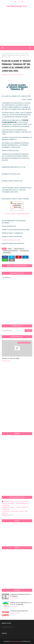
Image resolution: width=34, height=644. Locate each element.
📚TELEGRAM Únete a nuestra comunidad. (15, 502)
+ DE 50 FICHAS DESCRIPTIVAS (19, 611)
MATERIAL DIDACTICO (17, 6)
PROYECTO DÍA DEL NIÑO (11, 358)
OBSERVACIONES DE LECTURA (11, 240)
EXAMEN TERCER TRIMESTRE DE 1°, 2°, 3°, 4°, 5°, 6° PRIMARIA (21, 604)
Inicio (3, 54)
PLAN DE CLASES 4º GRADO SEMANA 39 (17, 214)
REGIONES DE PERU (7, 515)
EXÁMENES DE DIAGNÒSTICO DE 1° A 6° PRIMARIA (21, 595)
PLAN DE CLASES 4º (19, 249)
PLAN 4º (10, 249)
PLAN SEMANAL (10, 54)
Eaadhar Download (16, 641)
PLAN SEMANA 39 (24, 251)
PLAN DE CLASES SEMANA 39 (10, 251)
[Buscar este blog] (13, 331)
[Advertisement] (17, 27)
